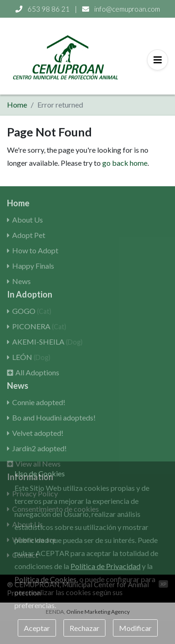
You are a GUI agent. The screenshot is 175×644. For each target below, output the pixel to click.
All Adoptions (37, 372)
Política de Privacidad (105, 566)
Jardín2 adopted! (39, 448)
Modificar (135, 628)
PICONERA (39, 326)
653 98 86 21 (43, 9)
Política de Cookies (45, 579)
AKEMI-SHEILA (47, 342)
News (21, 281)
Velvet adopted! (38, 433)
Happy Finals (33, 266)
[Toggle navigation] (157, 60)
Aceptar (37, 628)
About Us (28, 220)
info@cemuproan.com (121, 9)
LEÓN (31, 357)
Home (17, 105)
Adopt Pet (29, 235)
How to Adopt (35, 250)
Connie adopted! (39, 402)
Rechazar (84, 628)
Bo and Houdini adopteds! (54, 417)
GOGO (32, 311)
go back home (125, 163)
